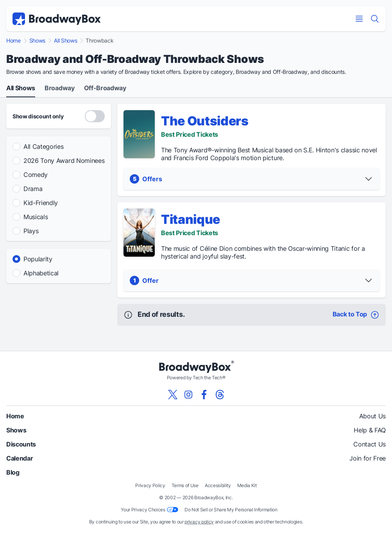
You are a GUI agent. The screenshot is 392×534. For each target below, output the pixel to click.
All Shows (65, 41)
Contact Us (370, 444)
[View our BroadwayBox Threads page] (220, 395)
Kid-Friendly (41, 203)
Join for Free (368, 458)
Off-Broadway (105, 88)
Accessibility (218, 485)
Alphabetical (41, 273)
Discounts (21, 444)
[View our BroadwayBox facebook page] (204, 395)
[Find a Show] (375, 19)
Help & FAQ (370, 430)
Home (13, 41)
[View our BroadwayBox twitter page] (173, 395)
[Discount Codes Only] (95, 116)
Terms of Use (185, 485)
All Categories (44, 146)
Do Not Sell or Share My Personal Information (231, 510)
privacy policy (199, 522)
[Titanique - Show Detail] (139, 233)
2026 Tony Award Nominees (64, 161)
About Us (372, 416)
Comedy (36, 175)
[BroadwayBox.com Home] (57, 19)
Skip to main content (196, 0)
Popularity (38, 259)
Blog (13, 472)
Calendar (20, 458)
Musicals (36, 217)
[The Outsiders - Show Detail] (139, 134)
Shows (37, 41)
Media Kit (247, 485)
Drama (33, 189)
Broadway (59, 88)
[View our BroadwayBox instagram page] (188, 395)
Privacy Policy (150, 485)
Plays (31, 231)
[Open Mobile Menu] (359, 19)
